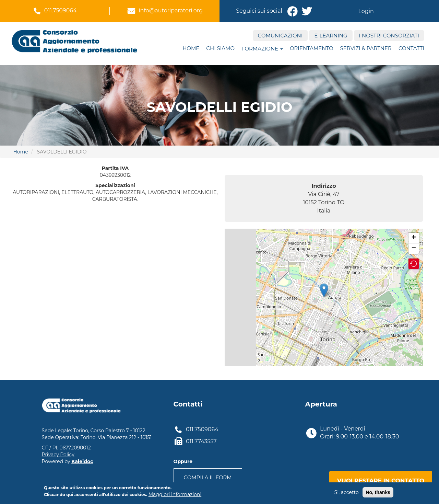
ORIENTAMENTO (312, 48)
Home (191, 48)
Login (366, 11)
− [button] (414, 249)
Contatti (411, 48)
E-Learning (331, 36)
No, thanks (378, 492)
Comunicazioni (280, 36)
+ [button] (414, 238)
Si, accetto (347, 492)
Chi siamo (220, 48)
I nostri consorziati (389, 36)
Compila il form (208, 477)
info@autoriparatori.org (171, 10)
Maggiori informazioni (175, 494)
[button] (414, 264)
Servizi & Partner (366, 48)
